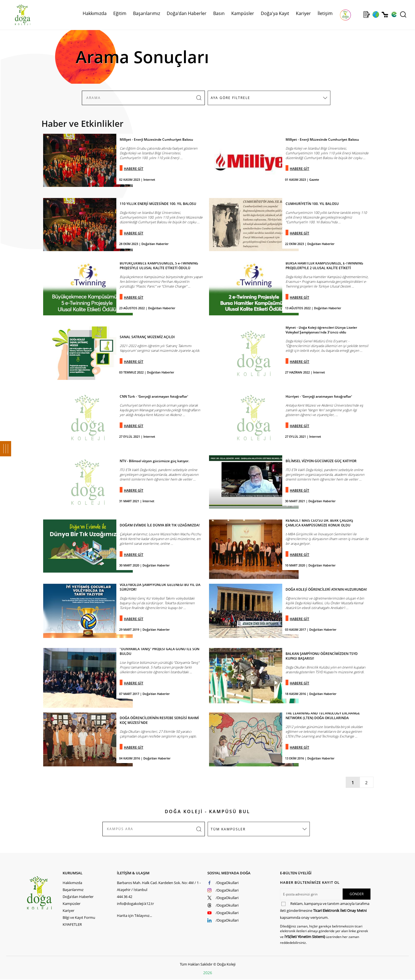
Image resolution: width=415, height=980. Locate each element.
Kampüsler (243, 13)
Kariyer (303, 13)
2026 (208, 973)
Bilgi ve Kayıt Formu (79, 917)
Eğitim (120, 13)
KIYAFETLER (72, 924)
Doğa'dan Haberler (187, 13)
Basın (219, 13)
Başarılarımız (147, 13)
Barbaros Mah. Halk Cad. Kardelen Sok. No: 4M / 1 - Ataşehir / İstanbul (159, 886)
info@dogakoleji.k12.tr (135, 904)
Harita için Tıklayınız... (134, 915)
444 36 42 (125, 897)
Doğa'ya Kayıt (275, 13)
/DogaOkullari (227, 883)
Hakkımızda (95, 13)
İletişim (325, 13)
